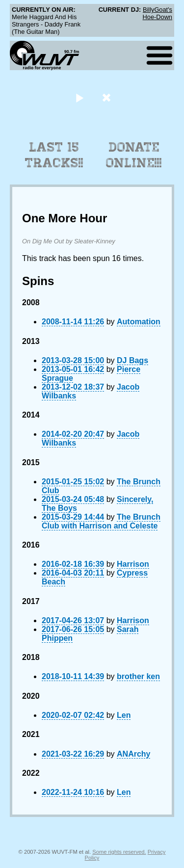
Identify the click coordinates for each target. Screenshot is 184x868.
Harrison (133, 564)
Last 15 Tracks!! (54, 155)
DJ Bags (132, 360)
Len (124, 715)
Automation (139, 322)
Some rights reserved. (119, 852)
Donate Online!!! (134, 155)
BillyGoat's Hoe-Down (158, 13)
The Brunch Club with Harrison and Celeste (101, 521)
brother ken (138, 676)
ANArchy (133, 754)
